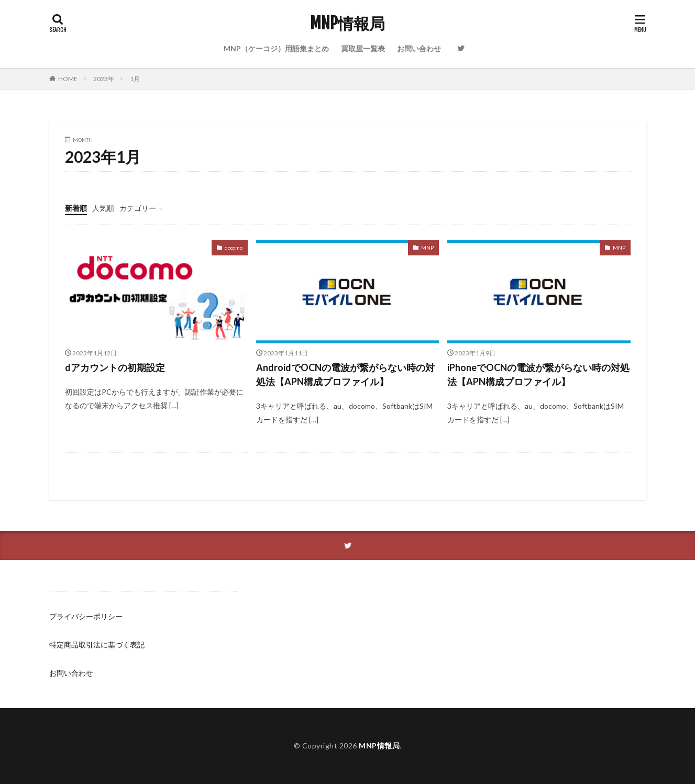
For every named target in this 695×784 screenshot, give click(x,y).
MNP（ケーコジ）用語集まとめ (276, 48)
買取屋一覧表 (363, 48)
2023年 (104, 79)
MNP (427, 248)
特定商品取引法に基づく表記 (97, 645)
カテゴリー (138, 208)
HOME (68, 79)
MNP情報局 (347, 24)
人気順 (103, 208)
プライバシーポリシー (86, 616)
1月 (135, 79)
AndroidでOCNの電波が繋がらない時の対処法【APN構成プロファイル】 (345, 374)
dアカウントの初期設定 (115, 367)
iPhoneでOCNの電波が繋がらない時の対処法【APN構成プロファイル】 (538, 374)
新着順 (76, 208)
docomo (234, 248)
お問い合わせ (419, 48)
